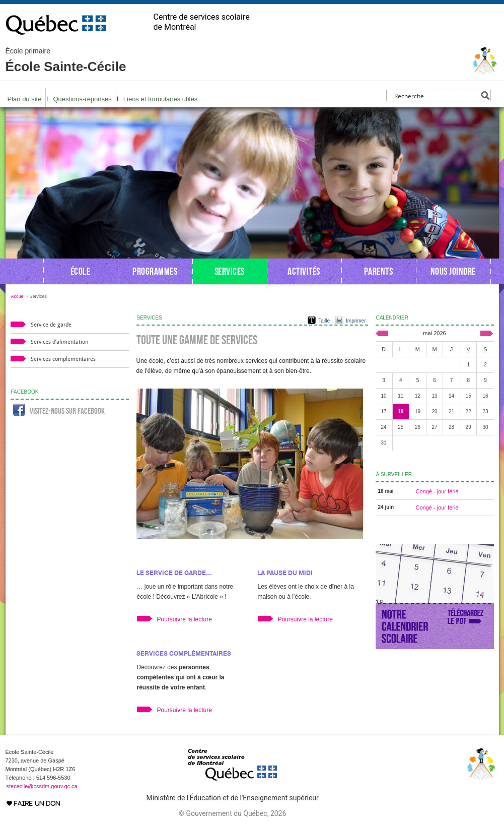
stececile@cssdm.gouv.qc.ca (42, 786)
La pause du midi (285, 573)
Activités (304, 271)
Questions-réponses (82, 99)
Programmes (155, 271)
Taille (324, 321)
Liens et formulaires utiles (160, 99)
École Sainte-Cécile (66, 60)
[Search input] (436, 96)
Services (230, 271)
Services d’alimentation (59, 342)
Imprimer (356, 321)
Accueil (18, 296)
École (81, 271)
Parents (379, 271)
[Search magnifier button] (485, 96)
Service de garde (51, 325)
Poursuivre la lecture (185, 619)
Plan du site (25, 99)
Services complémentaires (184, 653)
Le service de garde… (174, 573)
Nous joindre (453, 271)
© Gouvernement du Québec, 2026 (232, 813)
